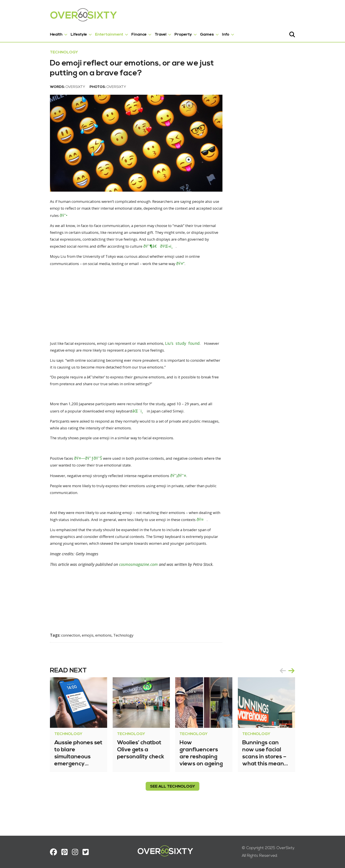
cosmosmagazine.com (120, 585)
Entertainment (91, 33)
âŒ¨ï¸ (108, 430)
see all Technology (172, 807)
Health (38, 33)
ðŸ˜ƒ (74, 478)
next (310, 691)
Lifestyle (61, 33)
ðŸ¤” (134, 281)
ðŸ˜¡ (170, 495)
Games (189, 33)
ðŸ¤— (64, 478)
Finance (121, 33)
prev (301, 691)
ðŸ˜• (224, 233)
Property (165, 33)
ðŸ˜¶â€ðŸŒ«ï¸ (88, 264)
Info (207, 33)
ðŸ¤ (190, 540)
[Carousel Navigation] (305, 691)
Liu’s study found (177, 361)
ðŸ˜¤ (178, 495)
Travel (142, 33)
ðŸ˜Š (83, 478)
